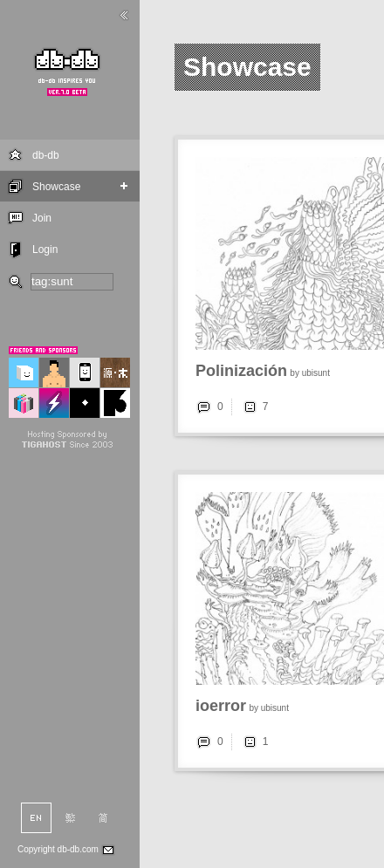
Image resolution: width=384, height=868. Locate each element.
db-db (46, 155)
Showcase (56, 187)
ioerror (221, 706)
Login (45, 249)
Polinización (241, 371)
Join (42, 218)
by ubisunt (310, 373)
